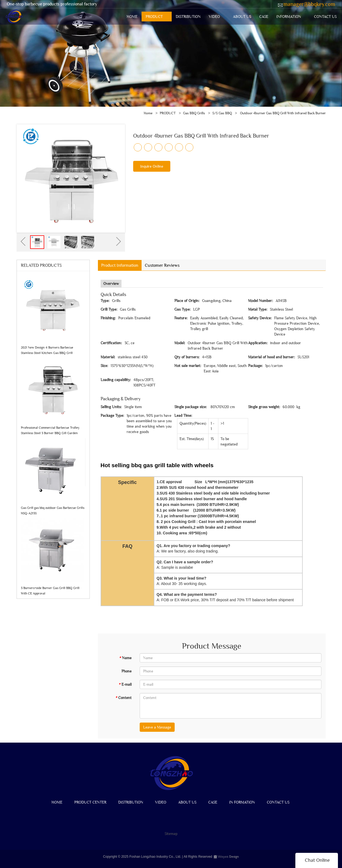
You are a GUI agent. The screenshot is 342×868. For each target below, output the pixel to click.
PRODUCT (154, 17)
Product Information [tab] (120, 265)
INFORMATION (289, 17)
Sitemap (171, 834)
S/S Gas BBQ (222, 113)
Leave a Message (157, 727)
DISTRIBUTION (188, 17)
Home (148, 113)
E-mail (125, 684)
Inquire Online (152, 166)
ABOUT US (242, 17)
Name (125, 658)
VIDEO (214, 17)
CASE (264, 17)
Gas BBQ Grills (194, 113)
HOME (132, 17)
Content (123, 698)
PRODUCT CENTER (90, 802)
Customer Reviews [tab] (162, 265)
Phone (127, 671)
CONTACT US (325, 17)
